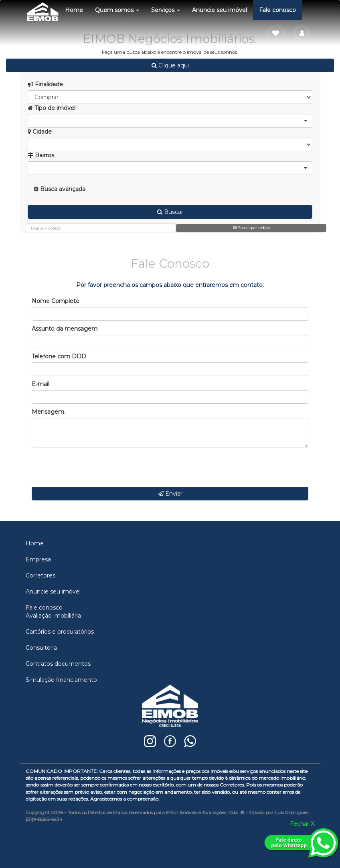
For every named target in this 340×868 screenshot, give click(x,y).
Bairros (41, 155)
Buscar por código (251, 228)
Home (74, 10)
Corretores (40, 575)
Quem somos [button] (117, 10)
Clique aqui (170, 65)
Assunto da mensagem (65, 329)
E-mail (40, 384)
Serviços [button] (166, 10)
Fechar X (302, 824)
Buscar (170, 212)
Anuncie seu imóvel (220, 10)
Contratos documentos (58, 664)
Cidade (40, 132)
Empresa (38, 559)
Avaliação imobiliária (53, 616)
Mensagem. (49, 412)
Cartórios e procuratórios (60, 632)
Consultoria (41, 648)
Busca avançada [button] (60, 189)
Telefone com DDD (59, 356)
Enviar (170, 494)
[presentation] (93, 467)
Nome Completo (56, 301)
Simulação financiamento (61, 680)
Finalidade (45, 84)
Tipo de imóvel (52, 108)
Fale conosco (277, 10)
